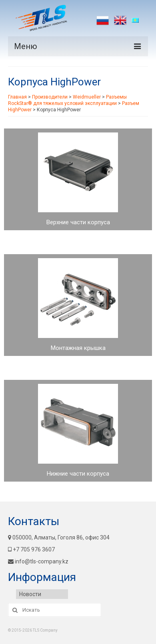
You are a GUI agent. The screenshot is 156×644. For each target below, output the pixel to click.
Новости (30, 594)
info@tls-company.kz (38, 561)
